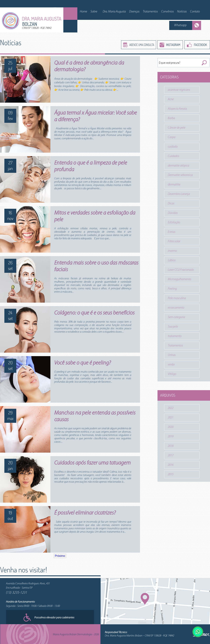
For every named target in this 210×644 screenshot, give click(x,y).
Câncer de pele (177, 128)
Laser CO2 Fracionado (181, 270)
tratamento (175, 336)
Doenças (134, 12)
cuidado (173, 147)
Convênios (167, 12)
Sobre (94, 12)
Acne (171, 99)
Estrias (172, 232)
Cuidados (174, 156)
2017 (171, 456)
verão (171, 365)
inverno (172, 251)
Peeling (172, 289)
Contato (195, 12)
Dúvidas (173, 213)
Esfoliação (174, 223)
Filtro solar (174, 241)
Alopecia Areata (177, 109)
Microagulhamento (179, 279)
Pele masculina (177, 298)
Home (83, 12)
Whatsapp (180, 25)
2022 (171, 408)
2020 (171, 427)
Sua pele (173, 327)
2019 (171, 437)
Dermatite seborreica (180, 175)
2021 (171, 418)
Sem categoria (176, 317)
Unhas (172, 355)
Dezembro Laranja (179, 194)
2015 (171, 474)
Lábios (172, 260)
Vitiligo (172, 374)
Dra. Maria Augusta (114, 12)
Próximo (60, 556)
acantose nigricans (179, 90)
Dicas (171, 204)
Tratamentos (150, 12)
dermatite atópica (178, 166)
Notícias (182, 12)
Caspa (172, 137)
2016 (171, 465)
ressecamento (176, 308)
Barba (171, 118)
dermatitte (174, 185)
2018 (171, 446)
